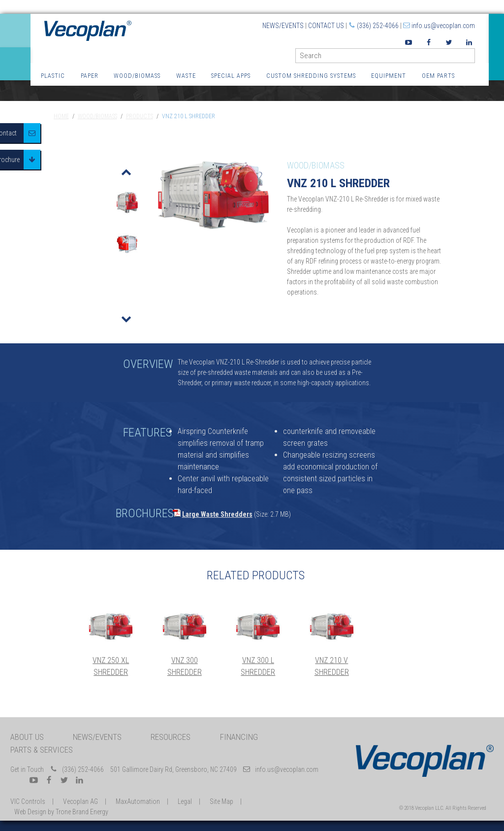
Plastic (53, 76)
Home (61, 116)
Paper (90, 76)
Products (140, 116)
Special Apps (231, 76)
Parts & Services (42, 750)
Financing (239, 737)
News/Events (283, 26)
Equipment (389, 76)
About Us (27, 737)
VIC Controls (28, 801)
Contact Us (326, 26)
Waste (186, 76)
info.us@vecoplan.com (443, 26)
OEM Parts (438, 76)
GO (471, 58)
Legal (185, 801)
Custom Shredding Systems (311, 76)
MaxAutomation (138, 801)
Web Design (30, 812)
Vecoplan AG (80, 801)
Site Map (221, 801)
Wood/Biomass (137, 76)
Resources (171, 737)
